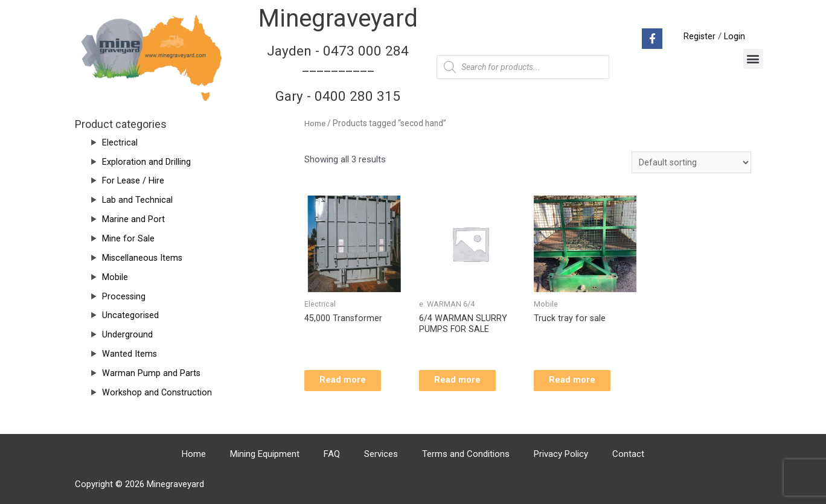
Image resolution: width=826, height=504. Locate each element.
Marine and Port (133, 219)
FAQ (332, 454)
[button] (753, 59)
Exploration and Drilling (146, 162)
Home (315, 123)
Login (734, 36)
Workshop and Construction (158, 392)
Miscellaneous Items (143, 258)
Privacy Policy (561, 454)
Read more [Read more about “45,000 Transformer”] (352, 383)
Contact (628, 454)
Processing (124, 296)
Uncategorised (131, 315)
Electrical (120, 142)
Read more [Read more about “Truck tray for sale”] (581, 383)
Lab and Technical (138, 200)
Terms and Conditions (466, 454)
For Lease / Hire (134, 180)
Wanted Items (130, 354)
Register (699, 36)
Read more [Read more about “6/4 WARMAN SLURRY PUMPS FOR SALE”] (466, 383)
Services (381, 454)
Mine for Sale (128, 238)
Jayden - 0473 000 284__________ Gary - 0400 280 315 (338, 73)
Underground (127, 334)
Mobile (115, 277)
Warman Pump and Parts (152, 373)
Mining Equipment (265, 454)
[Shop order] (691, 163)
